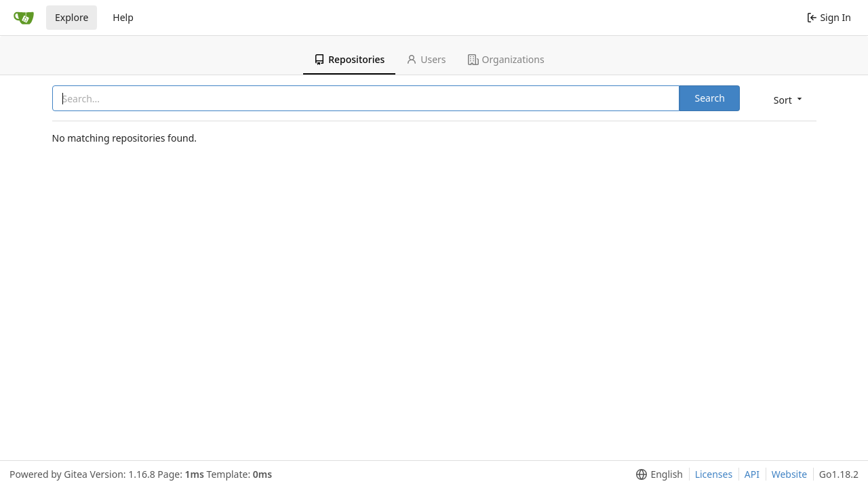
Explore (72, 17)
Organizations (506, 59)
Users (426, 59)
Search (709, 98)
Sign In (829, 17)
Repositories (349, 59)
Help (123, 17)
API (752, 474)
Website (790, 474)
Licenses (714, 474)
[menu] (789, 99)
